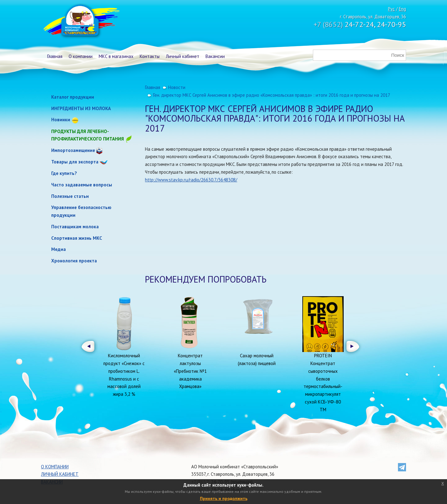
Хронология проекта (74, 261)
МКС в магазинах (116, 56)
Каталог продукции (73, 97)
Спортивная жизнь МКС (77, 238)
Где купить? (64, 173)
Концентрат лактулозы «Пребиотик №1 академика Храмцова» (190, 371)
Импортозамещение (73, 150)
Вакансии (215, 56)
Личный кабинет (183, 56)
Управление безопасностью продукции (81, 211)
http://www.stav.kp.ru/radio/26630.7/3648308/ (191, 180)
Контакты (150, 56)
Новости (177, 87)
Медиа (59, 249)
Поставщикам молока (75, 227)
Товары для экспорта (75, 162)
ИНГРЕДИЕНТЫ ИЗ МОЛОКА (81, 108)
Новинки (61, 120)
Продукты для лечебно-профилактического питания (92, 136)
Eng (402, 9)
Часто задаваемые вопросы (82, 185)
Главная (55, 56)
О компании (81, 56)
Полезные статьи (70, 196)
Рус (391, 9)
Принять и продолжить (224, 498)
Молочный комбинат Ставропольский (81, 22)
